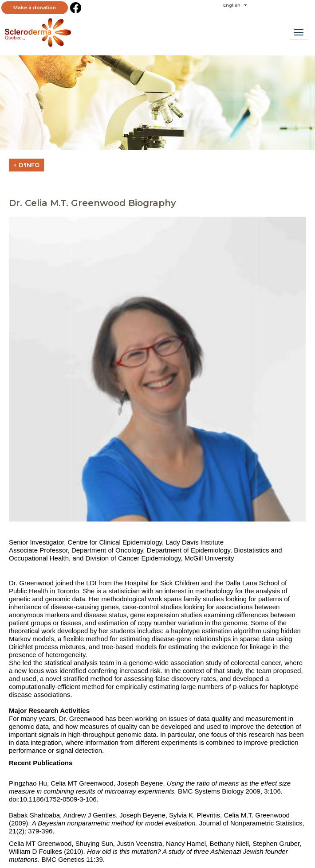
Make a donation (35, 8)
